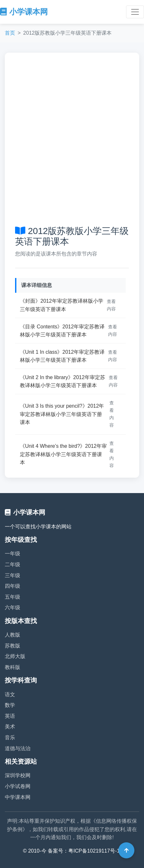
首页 (10, 33)
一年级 (13, 554)
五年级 (13, 597)
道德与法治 (18, 748)
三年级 (13, 575)
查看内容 (111, 305)
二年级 (13, 564)
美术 (10, 727)
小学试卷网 (18, 786)
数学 (10, 705)
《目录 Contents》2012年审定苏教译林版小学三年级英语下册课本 (62, 331)
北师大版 (15, 656)
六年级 (13, 608)
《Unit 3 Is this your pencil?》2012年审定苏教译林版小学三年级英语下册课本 (62, 414)
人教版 (13, 635)
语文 (10, 694)
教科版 (13, 667)
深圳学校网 (18, 775)
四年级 (13, 586)
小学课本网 (24, 12)
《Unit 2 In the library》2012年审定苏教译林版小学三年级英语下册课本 (63, 382)
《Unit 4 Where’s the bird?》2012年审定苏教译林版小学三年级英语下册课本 (63, 454)
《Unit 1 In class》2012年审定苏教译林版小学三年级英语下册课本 (62, 356)
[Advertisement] (72, 138)
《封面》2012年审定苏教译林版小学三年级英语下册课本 (62, 305)
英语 (10, 716)
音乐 (10, 738)
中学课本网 (18, 797)
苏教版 (13, 646)
